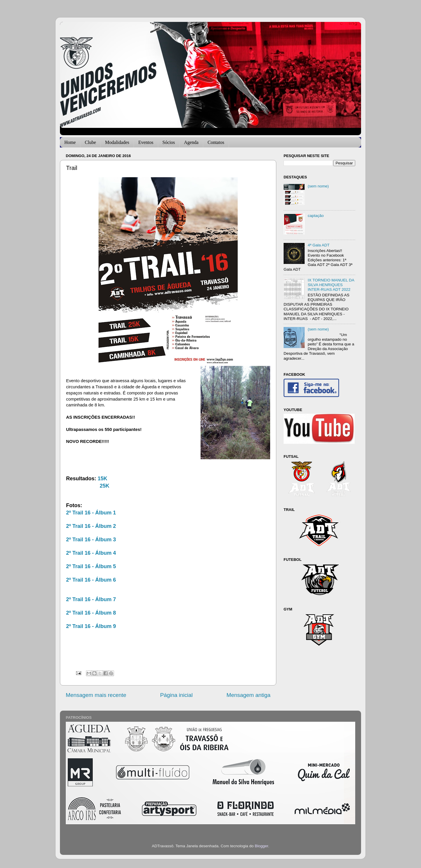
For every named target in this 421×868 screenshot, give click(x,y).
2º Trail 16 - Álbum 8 (91, 613)
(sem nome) (318, 186)
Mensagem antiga (249, 695)
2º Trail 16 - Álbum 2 (91, 526)
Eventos (146, 142)
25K (105, 486)
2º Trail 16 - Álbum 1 (91, 513)
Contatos (216, 142)
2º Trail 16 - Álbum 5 (91, 566)
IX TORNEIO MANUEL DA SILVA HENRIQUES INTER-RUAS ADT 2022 (331, 285)
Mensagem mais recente (96, 695)
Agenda (191, 142)
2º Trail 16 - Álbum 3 (91, 540)
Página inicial (176, 695)
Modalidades (117, 142)
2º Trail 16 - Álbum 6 (91, 580)
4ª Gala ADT (319, 245)
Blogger (261, 846)
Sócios (169, 142)
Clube (90, 142)
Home (70, 142)
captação (316, 216)
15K (102, 479)
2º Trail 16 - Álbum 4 (91, 553)
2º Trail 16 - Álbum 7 (91, 599)
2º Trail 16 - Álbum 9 (91, 626)
